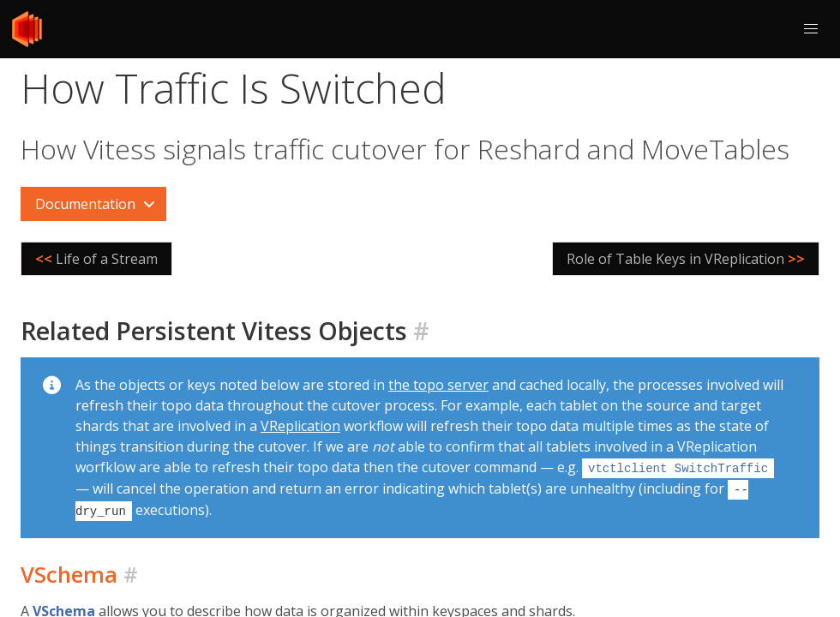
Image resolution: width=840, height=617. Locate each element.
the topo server (438, 385)
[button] (811, 29)
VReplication (300, 426)
